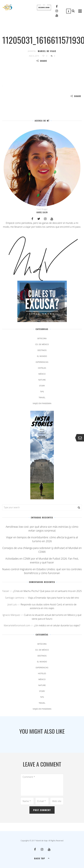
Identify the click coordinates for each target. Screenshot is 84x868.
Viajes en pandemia (42, 403)
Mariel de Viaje (47, 51)
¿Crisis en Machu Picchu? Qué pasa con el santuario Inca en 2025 (47, 591)
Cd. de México (42, 344)
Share (42, 61)
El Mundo (42, 356)
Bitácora (42, 338)
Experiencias (42, 362)
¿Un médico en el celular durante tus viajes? (57, 625)
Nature (42, 380)
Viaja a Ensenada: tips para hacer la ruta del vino (54, 598)
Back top (42, 858)
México (42, 374)
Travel (42, 397)
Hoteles (42, 368)
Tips (42, 392)
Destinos (42, 350)
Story (42, 386)
